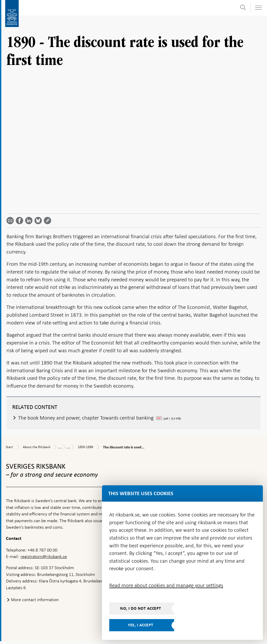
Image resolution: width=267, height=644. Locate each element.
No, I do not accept (141, 608)
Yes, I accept (141, 625)
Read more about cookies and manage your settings (166, 585)
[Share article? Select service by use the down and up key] (30, 223)
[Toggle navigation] (258, 8)
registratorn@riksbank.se (44, 559)
